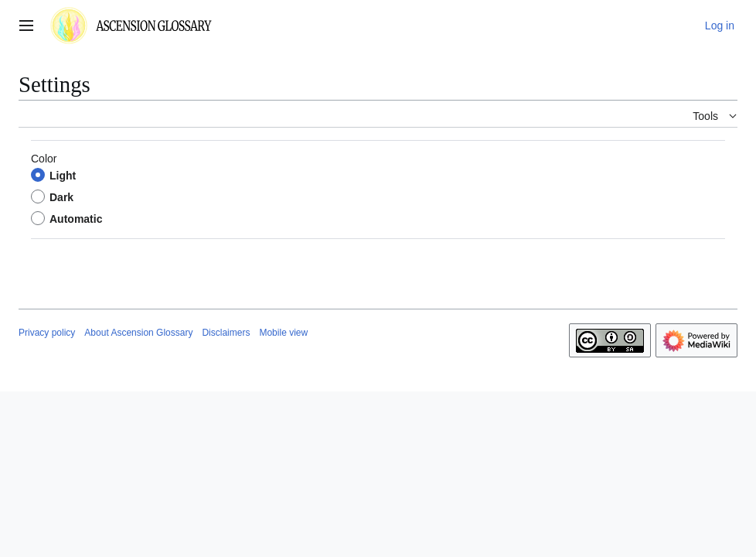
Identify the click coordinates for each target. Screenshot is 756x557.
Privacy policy (47, 333)
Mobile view (283, 333)
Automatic (76, 219)
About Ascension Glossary (138, 333)
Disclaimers (226, 333)
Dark (61, 197)
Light (63, 176)
